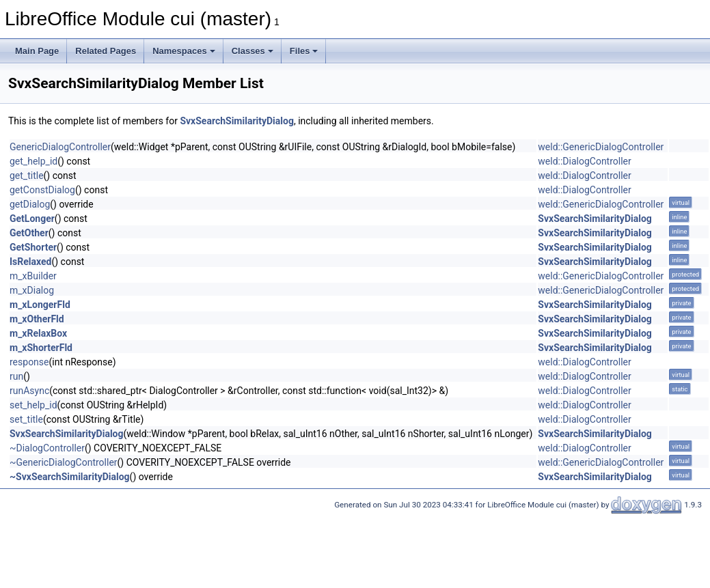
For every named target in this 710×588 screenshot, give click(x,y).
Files (304, 51)
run (16, 376)
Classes (252, 51)
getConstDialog (42, 190)
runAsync (29, 391)
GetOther (29, 233)
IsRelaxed (30, 262)
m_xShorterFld (41, 348)
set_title (26, 419)
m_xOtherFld (37, 319)
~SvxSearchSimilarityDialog (70, 477)
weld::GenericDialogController (601, 147)
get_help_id (33, 161)
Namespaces (184, 51)
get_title (27, 176)
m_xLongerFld (40, 305)
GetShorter (33, 247)
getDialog (30, 204)
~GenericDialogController (64, 462)
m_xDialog (32, 290)
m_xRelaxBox (38, 333)
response (29, 362)
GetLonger (32, 219)
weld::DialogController (584, 161)
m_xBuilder (33, 276)
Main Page (37, 51)
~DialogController (47, 448)
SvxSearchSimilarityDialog (237, 121)
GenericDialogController (60, 147)
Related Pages (106, 51)
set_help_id (33, 405)
